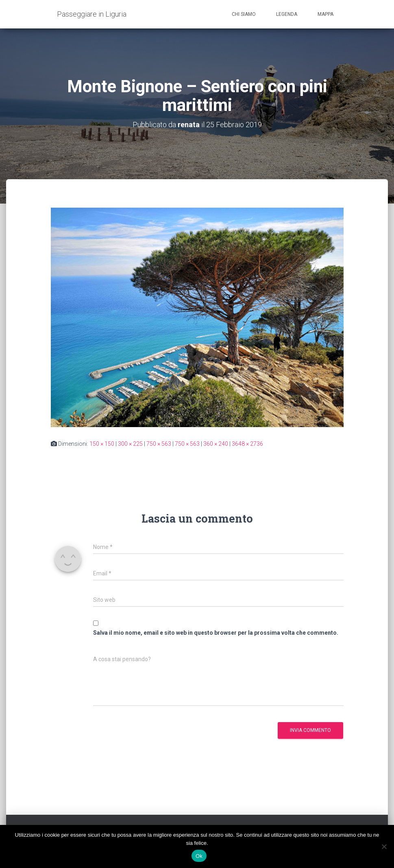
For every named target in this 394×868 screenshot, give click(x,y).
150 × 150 (102, 444)
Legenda (287, 14)
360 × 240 (216, 444)
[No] (384, 846)
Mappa (325, 14)
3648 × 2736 (247, 444)
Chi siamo (244, 14)
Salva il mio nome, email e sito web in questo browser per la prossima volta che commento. (216, 633)
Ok (199, 856)
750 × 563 (159, 444)
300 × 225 (130, 444)
